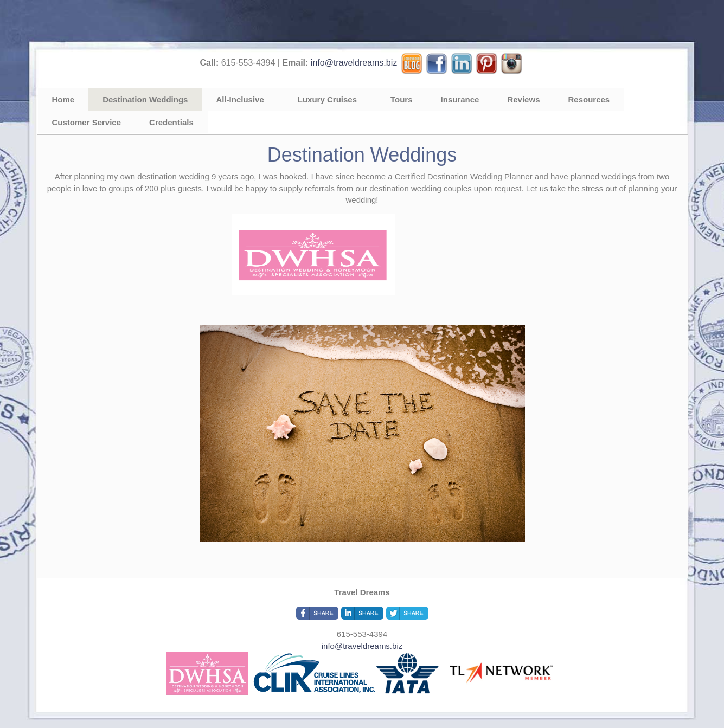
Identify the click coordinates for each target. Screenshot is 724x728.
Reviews (523, 99)
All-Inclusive (240, 99)
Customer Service (87, 122)
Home (63, 99)
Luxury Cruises (327, 99)
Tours (402, 99)
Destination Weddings (145, 99)
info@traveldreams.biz (354, 63)
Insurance (460, 99)
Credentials (171, 122)
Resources (589, 99)
